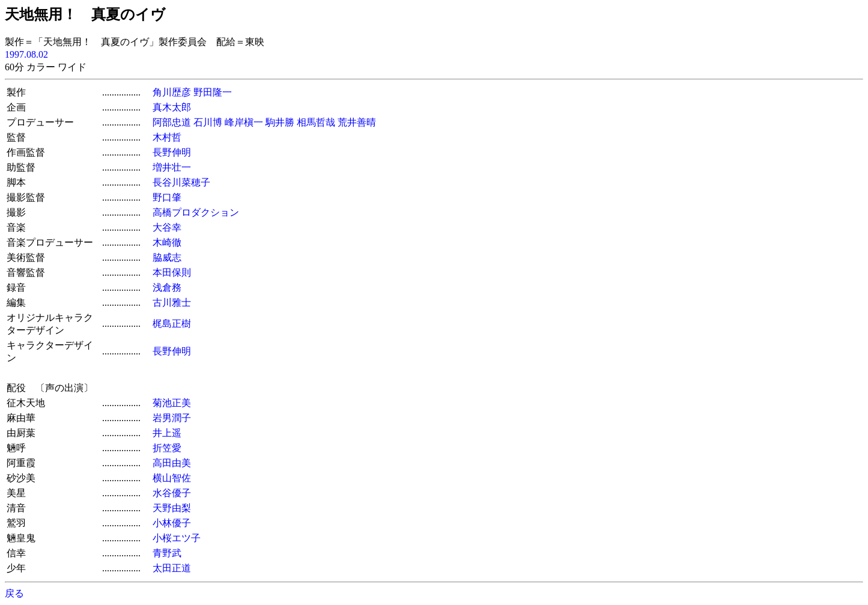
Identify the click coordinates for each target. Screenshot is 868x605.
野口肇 (167, 197)
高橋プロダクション (196, 212)
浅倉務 (167, 287)
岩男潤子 (172, 418)
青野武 (167, 553)
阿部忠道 (172, 122)
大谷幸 (167, 227)
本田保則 (172, 272)
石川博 (208, 122)
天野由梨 (172, 508)
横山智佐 (172, 478)
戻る (14, 593)
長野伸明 (172, 152)
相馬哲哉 (316, 122)
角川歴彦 (172, 92)
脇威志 (167, 257)
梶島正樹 (172, 324)
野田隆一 (213, 92)
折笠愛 (167, 448)
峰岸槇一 (244, 122)
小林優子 (172, 523)
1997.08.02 (26, 54)
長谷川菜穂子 (181, 182)
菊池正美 (172, 403)
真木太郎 (172, 107)
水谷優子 (172, 493)
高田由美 (172, 463)
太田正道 (172, 568)
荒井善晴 (357, 122)
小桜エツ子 (177, 538)
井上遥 (167, 433)
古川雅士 (172, 302)
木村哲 (167, 137)
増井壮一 (172, 167)
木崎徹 (167, 242)
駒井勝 (280, 122)
